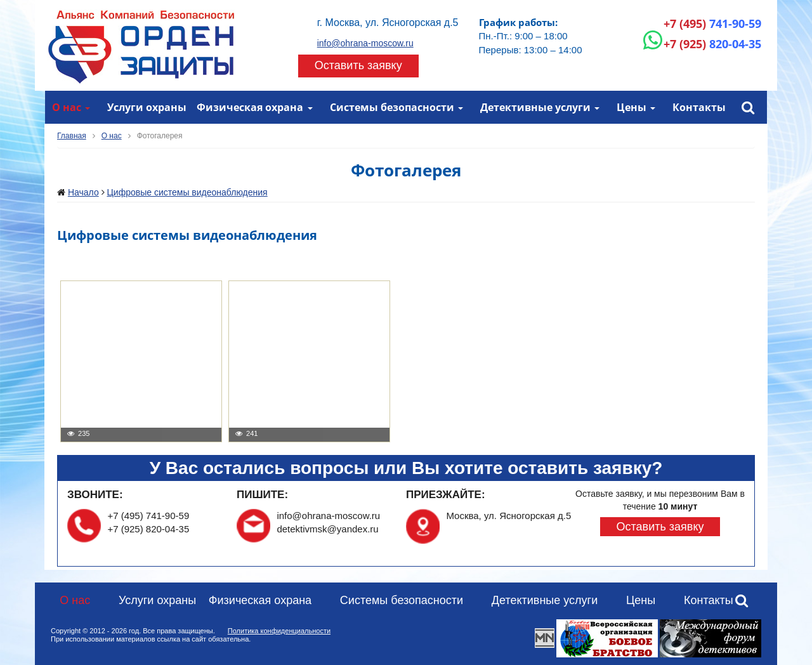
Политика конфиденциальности (279, 631)
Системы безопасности (392, 107)
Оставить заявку (358, 65)
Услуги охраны (147, 107)
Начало (83, 192)
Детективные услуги (535, 107)
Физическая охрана (250, 107)
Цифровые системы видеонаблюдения (187, 192)
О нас (67, 107)
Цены (632, 107)
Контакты (699, 107)
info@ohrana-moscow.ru (365, 43)
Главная (72, 136)
